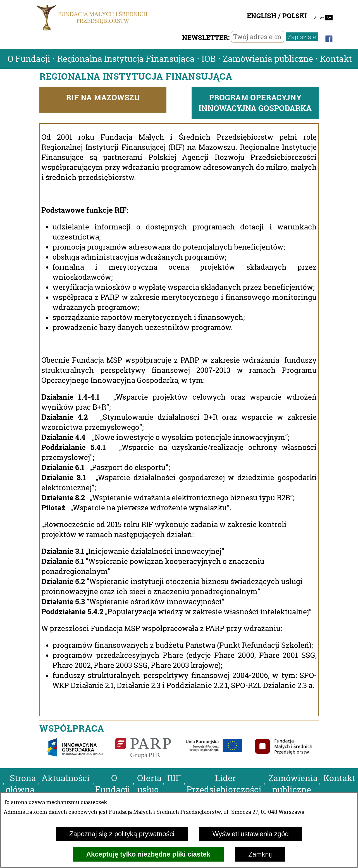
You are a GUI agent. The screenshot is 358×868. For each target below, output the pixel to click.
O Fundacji (29, 59)
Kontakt (336, 59)
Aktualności (66, 778)
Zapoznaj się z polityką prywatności (122, 834)
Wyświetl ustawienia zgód (251, 834)
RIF (174, 778)
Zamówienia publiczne (268, 59)
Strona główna (21, 784)
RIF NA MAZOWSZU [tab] (103, 98)
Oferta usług (149, 784)
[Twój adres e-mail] (258, 37)
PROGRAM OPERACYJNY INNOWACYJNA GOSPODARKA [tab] (255, 103)
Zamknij (260, 854)
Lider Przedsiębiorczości (224, 784)
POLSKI (294, 16)
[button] (1, 778)
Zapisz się (302, 37)
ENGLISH (262, 16)
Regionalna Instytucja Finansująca (126, 59)
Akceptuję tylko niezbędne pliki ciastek (148, 854)
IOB (209, 59)
